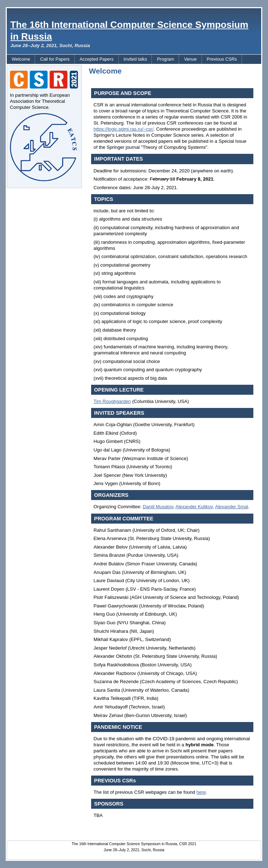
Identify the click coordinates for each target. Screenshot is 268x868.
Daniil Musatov (158, 507)
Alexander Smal (232, 507)
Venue (190, 59)
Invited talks (135, 59)
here (201, 792)
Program (165, 59)
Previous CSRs (222, 59)
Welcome (21, 59)
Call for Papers (55, 59)
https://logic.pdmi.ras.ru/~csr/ (124, 129)
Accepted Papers (97, 59)
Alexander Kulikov (194, 507)
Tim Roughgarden (112, 401)
